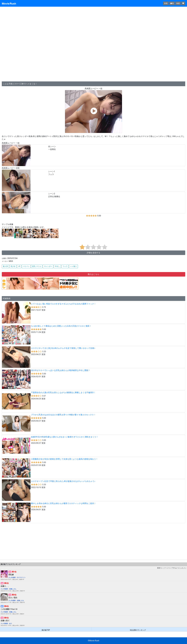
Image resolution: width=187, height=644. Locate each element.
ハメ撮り (73, 266)
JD (19, 266)
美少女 (13, 266)
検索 (178, 3)
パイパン (26, 266)
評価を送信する (93, 253)
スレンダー (48, 266)
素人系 (5, 266)
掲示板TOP (46, 630)
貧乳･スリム (37, 266)
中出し (57, 266)
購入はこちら (93, 274)
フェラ (65, 266)
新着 (166, 3)
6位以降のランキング (138, 630)
